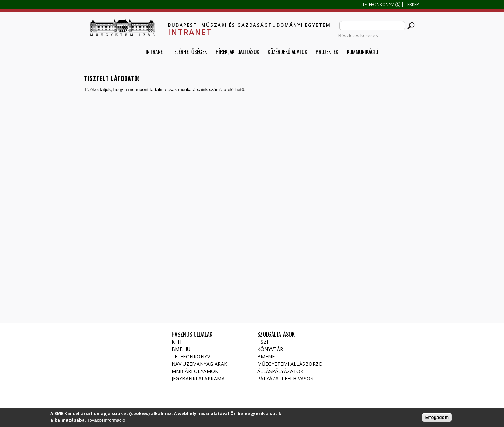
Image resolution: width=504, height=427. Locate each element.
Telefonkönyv (191, 356)
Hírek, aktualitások (237, 51)
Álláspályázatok (280, 371)
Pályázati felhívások (285, 378)
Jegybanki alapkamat (200, 378)
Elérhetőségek (191, 51)
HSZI (263, 342)
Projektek (327, 51)
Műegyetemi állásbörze (289, 364)
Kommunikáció (362, 51)
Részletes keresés (358, 35)
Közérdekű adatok (287, 51)
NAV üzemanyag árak (199, 364)
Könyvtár (270, 349)
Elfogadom (437, 419)
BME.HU (181, 349)
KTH (176, 342)
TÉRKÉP (412, 4)
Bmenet (268, 356)
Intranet (156, 51)
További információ (106, 422)
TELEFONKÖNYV (378, 4)
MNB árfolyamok (195, 371)
